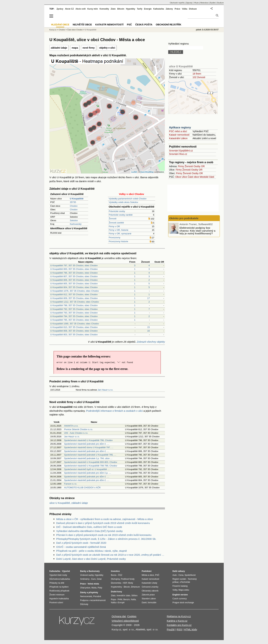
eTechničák (185, 582)
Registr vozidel (179, 579)
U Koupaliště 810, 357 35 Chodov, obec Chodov (74, 327)
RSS (179, 629)
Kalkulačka (159, 9)
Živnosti (113, 219)
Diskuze (193, 9)
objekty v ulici (107, 48)
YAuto (196, 3)
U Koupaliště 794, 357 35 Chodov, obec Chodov (74, 316)
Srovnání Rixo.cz (178, 154)
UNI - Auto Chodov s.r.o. (76, 433)
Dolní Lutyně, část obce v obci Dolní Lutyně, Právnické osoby (91, 559)
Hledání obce (60, 25)
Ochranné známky (150, 587)
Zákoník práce (148, 595)
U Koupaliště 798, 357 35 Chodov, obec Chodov (74, 305)
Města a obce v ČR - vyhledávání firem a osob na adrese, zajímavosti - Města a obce (105, 519)
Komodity (104, 9)
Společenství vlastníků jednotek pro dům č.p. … (88, 473)
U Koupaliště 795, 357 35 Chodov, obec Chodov (74, 320)
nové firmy (89, 48)
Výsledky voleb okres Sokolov (123, 202)
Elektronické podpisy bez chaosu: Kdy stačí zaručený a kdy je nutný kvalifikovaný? (197, 231)
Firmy (181, 166)
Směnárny (85, 579)
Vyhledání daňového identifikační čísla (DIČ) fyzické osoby (89, 531)
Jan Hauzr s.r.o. (105, 390)
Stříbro (134, 596)
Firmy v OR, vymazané (120, 234)
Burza (114, 575)
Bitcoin (121, 9)
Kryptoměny (116, 587)
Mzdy (131, 583)
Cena (181, 575)
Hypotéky (131, 9)
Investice (115, 571)
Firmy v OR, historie (119, 230)
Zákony (169, 9)
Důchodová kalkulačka (60, 579)
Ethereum (135, 587)
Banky (83, 571)
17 (149, 298)
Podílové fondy (128, 579)
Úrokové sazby (87, 575)
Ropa (113, 599)
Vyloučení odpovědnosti (125, 621)
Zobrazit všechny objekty (151, 342)
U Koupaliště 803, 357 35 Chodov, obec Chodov (74, 335)
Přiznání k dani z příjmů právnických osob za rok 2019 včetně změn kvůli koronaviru (104, 535)
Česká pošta (144, 25)
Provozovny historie (118, 241)
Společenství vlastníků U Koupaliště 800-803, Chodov (91, 462)
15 (149, 327)
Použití (171, 629)
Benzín (127, 599)
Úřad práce (85, 588)
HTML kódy (191, 629)
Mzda (94, 588)
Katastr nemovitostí (179, 135)
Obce (178, 177)
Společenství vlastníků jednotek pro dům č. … (87, 444)
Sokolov (74, 220)
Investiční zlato (123, 596)
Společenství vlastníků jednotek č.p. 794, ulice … (88, 458)
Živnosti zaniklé (116, 223)
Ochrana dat (119, 616)
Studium (220, 3)
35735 (73, 202)
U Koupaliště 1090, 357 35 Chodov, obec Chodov (75, 324)
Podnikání (147, 571)
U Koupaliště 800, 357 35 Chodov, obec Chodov (74, 269)
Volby (175, 590)
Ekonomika (116, 583)
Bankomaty (94, 571)
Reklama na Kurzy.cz (179, 616)
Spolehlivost (190, 575)
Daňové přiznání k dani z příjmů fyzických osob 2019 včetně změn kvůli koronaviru (103, 523)
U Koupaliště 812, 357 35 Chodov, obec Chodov (74, 294)
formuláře (152, 603)
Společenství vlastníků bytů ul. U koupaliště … (87, 469)
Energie (148, 9)
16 (149, 331)
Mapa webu (184, 590)
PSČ (129, 25)
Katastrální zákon (178, 138)
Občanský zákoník (150, 591)
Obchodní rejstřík (177, 3)
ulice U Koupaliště (181, 66)
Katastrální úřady (149, 583)
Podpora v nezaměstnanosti (93, 600)
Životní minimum (57, 595)
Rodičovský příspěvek (59, 591)
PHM (120, 599)
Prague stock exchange (183, 603)
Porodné (97, 596)
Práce (177, 9)
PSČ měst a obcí (178, 131)
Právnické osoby (117, 211)
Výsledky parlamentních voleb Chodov (128, 199)
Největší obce (82, 25)
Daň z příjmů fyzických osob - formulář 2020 (81, 543)
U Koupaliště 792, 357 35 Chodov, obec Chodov (74, 309)
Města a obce (148, 575)
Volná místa (93, 584)
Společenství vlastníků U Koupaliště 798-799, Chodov (91, 466)
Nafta (133, 599)
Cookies (132, 616)
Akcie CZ (69, 9)
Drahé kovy (116, 592)
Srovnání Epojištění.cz (181, 151)
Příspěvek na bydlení (59, 587)
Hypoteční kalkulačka (59, 599)
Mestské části (207, 177)
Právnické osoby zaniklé (121, 215)
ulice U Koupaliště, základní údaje (69, 503)
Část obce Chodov (75, 30)
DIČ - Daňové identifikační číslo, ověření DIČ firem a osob (89, 527)
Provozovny (115, 237)
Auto (175, 575)
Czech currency (180, 599)
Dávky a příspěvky (89, 592)
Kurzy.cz (53, 30)
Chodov (74, 206)
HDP (125, 583)
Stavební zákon (149, 599)
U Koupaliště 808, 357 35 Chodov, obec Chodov (74, 331)
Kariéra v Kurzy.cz (177, 621)
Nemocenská (86, 596)
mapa (75, 48)
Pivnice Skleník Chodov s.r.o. (78, 429)
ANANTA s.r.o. (71, 426)
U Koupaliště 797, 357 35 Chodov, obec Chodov (74, 265)
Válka (185, 9)
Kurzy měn (93, 9)
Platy (100, 588)
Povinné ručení (56, 603)
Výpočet (66, 571)
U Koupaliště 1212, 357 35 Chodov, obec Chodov (75, 302)
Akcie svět (81, 9)
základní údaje (59, 48)
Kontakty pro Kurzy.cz (179, 625)
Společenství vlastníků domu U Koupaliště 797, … (89, 447)
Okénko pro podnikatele (184, 218)
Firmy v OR (114, 226)
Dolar (99, 579)
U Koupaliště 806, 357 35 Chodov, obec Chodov (74, 280)
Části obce (193, 177)
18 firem (197, 74)
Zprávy (60, 9)
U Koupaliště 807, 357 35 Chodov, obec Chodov (74, 276)
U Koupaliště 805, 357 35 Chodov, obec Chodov (74, 284)
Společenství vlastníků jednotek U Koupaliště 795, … (90, 455)
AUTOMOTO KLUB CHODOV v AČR (82, 488)
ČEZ (120, 575)
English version (180, 595)
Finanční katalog (180, 586)
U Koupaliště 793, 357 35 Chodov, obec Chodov (74, 313)
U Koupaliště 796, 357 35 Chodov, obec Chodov (74, 273)
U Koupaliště (91, 30)
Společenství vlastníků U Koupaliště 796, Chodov (88, 440)
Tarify (140, 9)
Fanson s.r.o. (71, 484)
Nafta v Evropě (118, 603)
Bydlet (213, 3)
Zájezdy (189, 3)
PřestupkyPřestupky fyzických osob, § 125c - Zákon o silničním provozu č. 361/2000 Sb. (106, 539)
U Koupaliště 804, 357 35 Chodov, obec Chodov (74, 287)
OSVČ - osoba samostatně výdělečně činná (81, 547)
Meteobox (204, 3)
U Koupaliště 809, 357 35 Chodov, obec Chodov (74, 298)
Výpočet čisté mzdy (58, 575)
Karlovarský (76, 224)
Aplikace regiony (180, 127)
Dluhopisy (115, 579)
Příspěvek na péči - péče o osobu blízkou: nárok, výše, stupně (92, 551)
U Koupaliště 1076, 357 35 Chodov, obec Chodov (75, 291)
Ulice (184, 177)
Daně (144, 603)
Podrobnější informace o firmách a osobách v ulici (114, 411)
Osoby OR (199, 166)
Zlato (113, 9)
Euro (93, 579)
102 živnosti (199, 77)
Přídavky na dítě (57, 583)
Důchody (84, 604)
